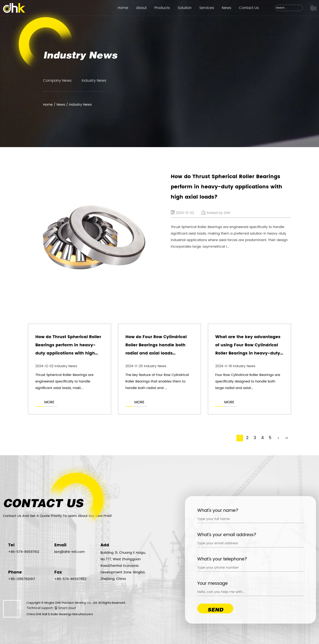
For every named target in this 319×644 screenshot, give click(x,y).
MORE (49, 402)
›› (287, 438)
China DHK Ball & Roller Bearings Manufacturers (60, 614)
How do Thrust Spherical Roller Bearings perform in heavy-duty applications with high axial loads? (226, 187)
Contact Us (249, 8)
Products (162, 8)
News (226, 8)
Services (207, 8)
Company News (57, 81)
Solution (185, 8)
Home (123, 8)
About (141, 8)
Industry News (94, 81)
